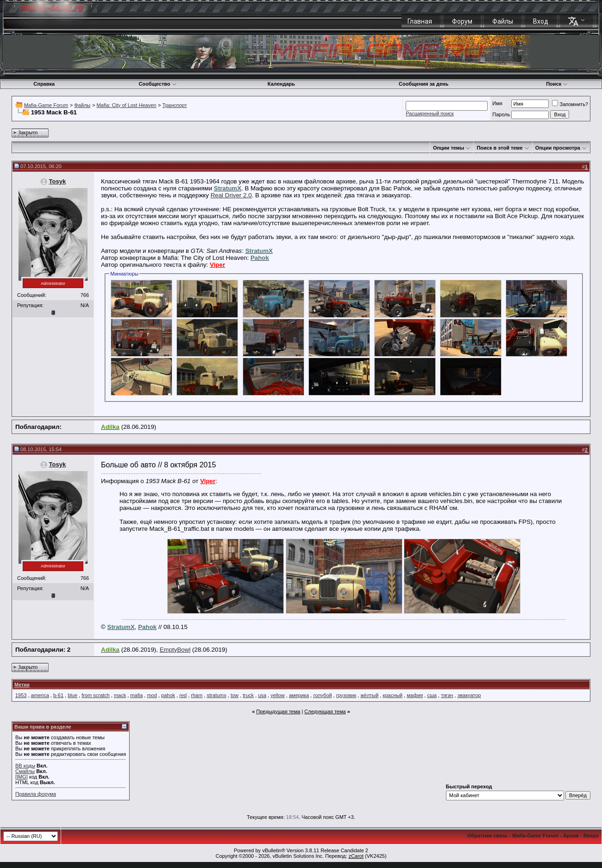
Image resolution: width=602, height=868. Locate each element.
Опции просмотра (558, 148)
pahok (168, 695)
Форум (462, 21)
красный (393, 695)
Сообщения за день (423, 84)
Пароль (501, 114)
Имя (497, 103)
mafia (136, 695)
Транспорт (175, 105)
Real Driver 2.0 (231, 195)
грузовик (346, 695)
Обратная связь (487, 836)
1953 (21, 695)
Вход (541, 21)
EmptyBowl (175, 650)
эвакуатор (469, 695)
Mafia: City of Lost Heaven (126, 105)
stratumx (217, 695)
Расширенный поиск (430, 113)
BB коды (25, 766)
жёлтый (369, 695)
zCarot (356, 856)
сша (432, 695)
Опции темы (448, 148)
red (183, 695)
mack (120, 695)
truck (248, 695)
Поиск (557, 84)
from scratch (96, 695)
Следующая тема (325, 711)
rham (197, 695)
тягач (447, 695)
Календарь (281, 84)
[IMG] (22, 777)
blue (72, 695)
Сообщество (157, 84)
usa (262, 695)
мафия (415, 695)
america (40, 695)
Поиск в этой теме (499, 148)
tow (235, 695)
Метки (22, 685)
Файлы (503, 21)
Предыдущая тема (278, 711)
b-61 (58, 695)
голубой (322, 695)
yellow (278, 695)
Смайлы (25, 771)
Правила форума (36, 794)
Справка (44, 84)
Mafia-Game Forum (46, 105)
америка (299, 695)
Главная (420, 21)
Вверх (591, 836)
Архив (571, 836)
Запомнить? (570, 104)
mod (152, 695)
